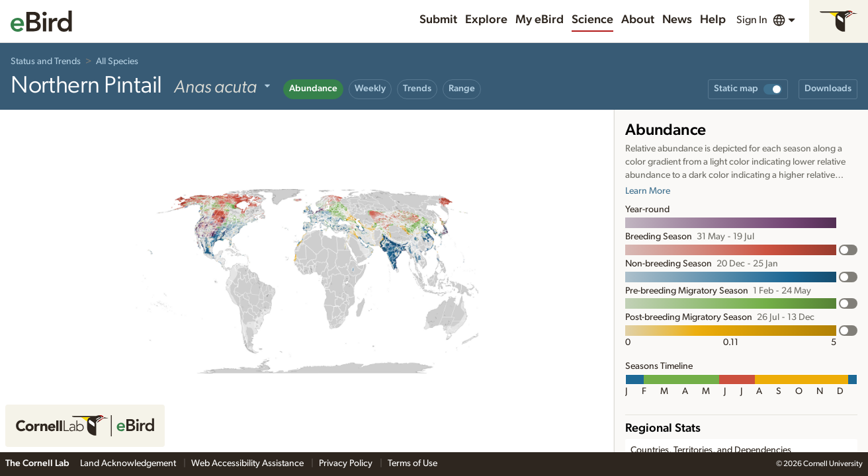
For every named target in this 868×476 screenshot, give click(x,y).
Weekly (370, 89)
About (638, 20)
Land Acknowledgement (129, 463)
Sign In (752, 20)
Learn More (648, 191)
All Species (117, 61)
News (677, 20)
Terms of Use (412, 463)
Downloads (828, 89)
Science (592, 20)
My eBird (540, 20)
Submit (438, 20)
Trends (417, 89)
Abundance (313, 89)
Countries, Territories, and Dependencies (711, 450)
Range (462, 89)
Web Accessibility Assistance (248, 463)
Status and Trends (46, 61)
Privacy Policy (347, 463)
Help (713, 20)
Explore (486, 20)
